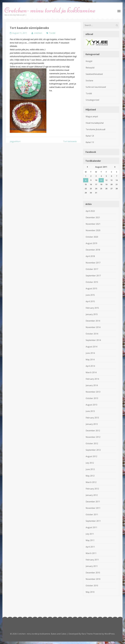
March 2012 (91, 482)
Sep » (115, 167)
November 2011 (93, 508)
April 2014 (90, 366)
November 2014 (93, 327)
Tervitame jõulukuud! (95, 129)
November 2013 (93, 392)
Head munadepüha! (95, 123)
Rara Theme (87, 634)
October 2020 (92, 237)
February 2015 (92, 308)
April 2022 (90, 211)
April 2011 (90, 547)
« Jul (87, 167)
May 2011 (90, 540)
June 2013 (90, 411)
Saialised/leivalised (94, 74)
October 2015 (92, 282)
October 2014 (92, 334)
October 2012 (92, 443)
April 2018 (90, 256)
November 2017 (93, 263)
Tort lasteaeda (70, 141)
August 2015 (91, 288)
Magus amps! (92, 116)
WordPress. (110, 634)
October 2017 (92, 269)
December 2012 (93, 431)
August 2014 (91, 347)
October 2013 (92, 398)
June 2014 (90, 353)
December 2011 (93, 502)
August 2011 (91, 527)
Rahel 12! (90, 136)
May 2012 (90, 476)
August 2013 (91, 405)
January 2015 (92, 314)
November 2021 (93, 224)
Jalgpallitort (15, 141)
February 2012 (92, 489)
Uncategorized (92, 100)
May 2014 (90, 360)
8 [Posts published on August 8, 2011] (86, 180)
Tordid (52, 33)
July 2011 (90, 534)
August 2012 (91, 456)
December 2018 (93, 250)
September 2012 (93, 450)
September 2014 (93, 340)
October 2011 (92, 514)
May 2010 (90, 592)
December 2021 (93, 217)
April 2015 (90, 301)
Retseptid (90, 68)
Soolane (89, 81)
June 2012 (90, 469)
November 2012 (93, 437)
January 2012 (92, 495)
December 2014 (93, 321)
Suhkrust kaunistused (96, 87)
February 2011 (92, 560)
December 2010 (93, 573)
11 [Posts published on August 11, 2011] (101, 180)
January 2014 (92, 385)
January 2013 (92, 424)
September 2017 (93, 276)
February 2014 (92, 379)
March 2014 (91, 372)
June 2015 (90, 295)
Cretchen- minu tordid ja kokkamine (50, 10)
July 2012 (90, 463)
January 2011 (92, 566)
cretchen (38, 33)
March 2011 (91, 553)
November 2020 (93, 230)
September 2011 (93, 521)
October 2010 (92, 586)
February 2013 (92, 418)
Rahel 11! (90, 142)
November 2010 (93, 579)
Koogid (89, 61)
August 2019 (91, 243)
